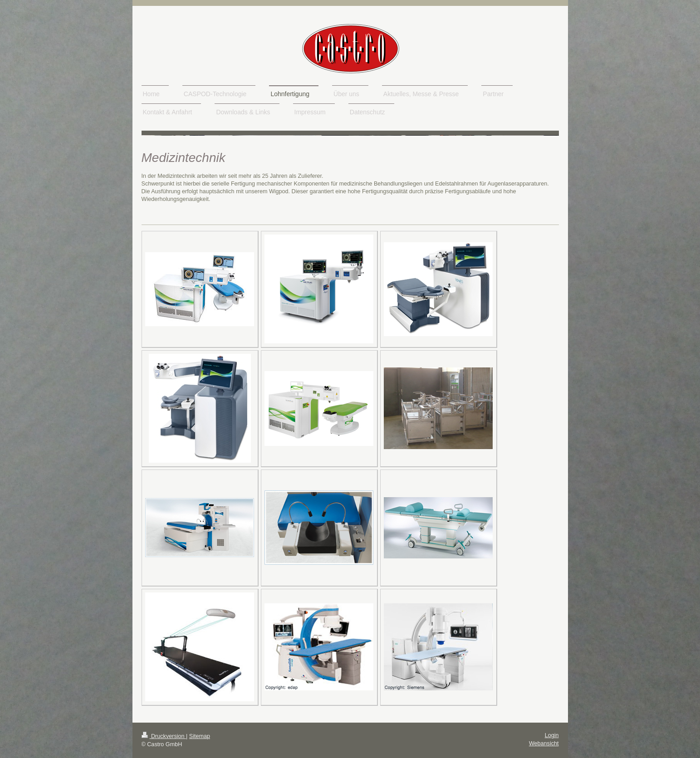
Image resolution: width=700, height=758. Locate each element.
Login (552, 735)
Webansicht (544, 743)
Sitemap (200, 736)
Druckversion (164, 736)
